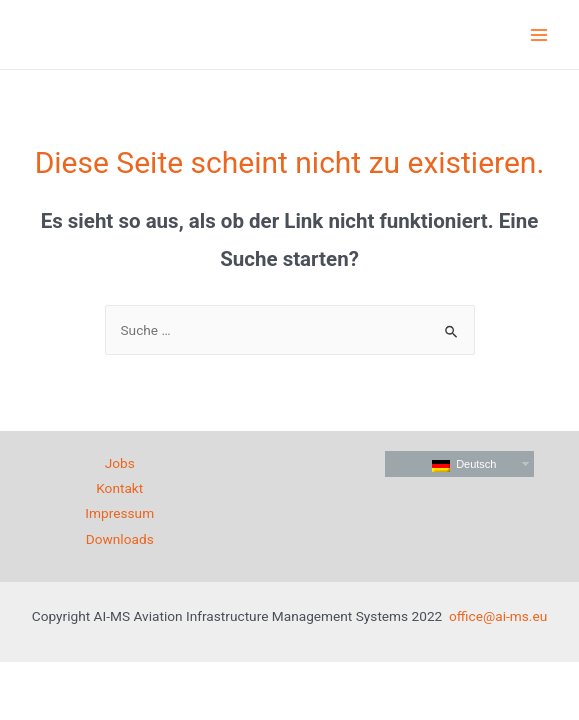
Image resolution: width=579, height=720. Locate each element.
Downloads (120, 539)
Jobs (120, 463)
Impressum (119, 513)
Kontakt (119, 488)
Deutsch (464, 465)
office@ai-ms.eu (498, 616)
